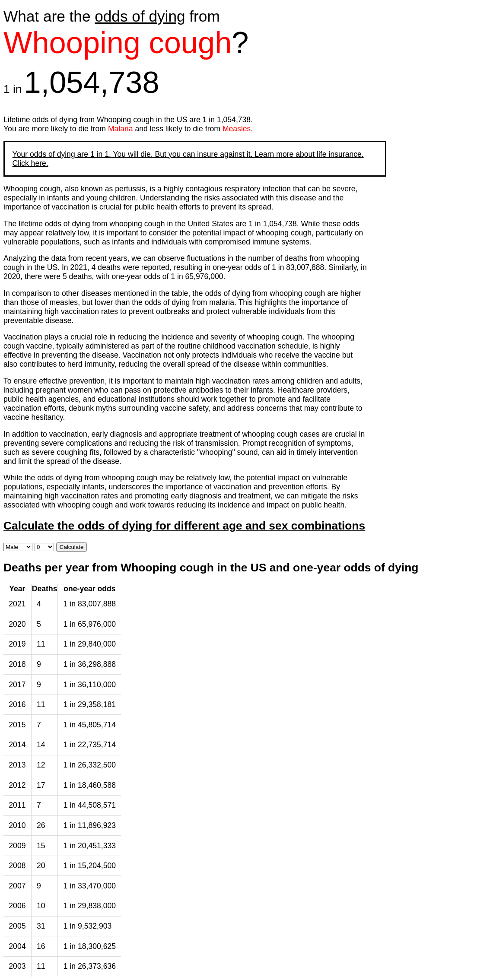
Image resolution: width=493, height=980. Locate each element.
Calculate (72, 547)
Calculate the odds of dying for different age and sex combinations (184, 526)
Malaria (121, 129)
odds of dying (140, 16)
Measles (237, 129)
